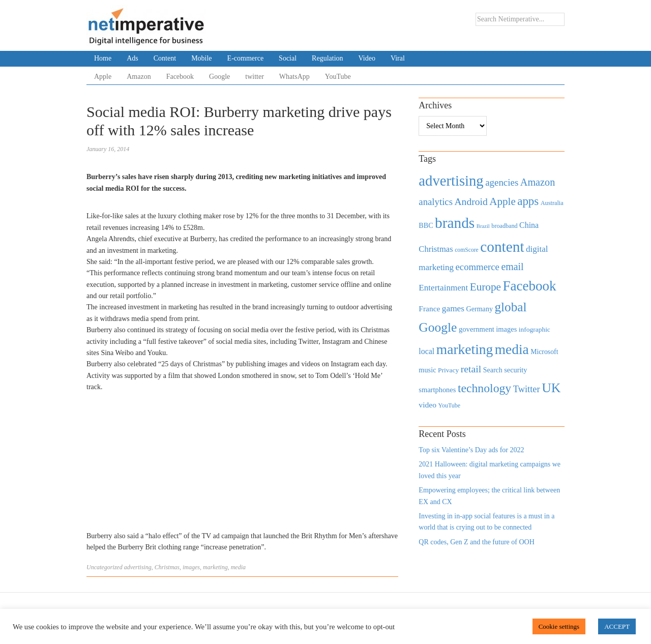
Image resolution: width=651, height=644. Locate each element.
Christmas (167, 567)
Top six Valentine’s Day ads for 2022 (471, 450)
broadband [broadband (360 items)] (504, 226)
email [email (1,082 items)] (512, 267)
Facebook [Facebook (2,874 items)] (529, 286)
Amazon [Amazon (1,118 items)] (538, 182)
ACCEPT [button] (617, 626)
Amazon (139, 77)
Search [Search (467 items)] (493, 370)
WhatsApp (294, 77)
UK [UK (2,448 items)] (551, 388)
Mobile (201, 58)
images (191, 567)
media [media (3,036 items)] (512, 349)
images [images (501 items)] (506, 329)
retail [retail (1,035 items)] (471, 369)
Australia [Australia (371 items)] (552, 203)
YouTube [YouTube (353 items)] (450, 405)
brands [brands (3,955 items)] (455, 223)
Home (103, 58)
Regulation (327, 58)
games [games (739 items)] (453, 309)
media (238, 567)
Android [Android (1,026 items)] (471, 202)
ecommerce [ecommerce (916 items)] (478, 267)
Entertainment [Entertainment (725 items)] (443, 288)
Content (165, 58)
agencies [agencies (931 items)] (502, 182)
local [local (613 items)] (426, 351)
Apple (103, 77)
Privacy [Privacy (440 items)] (448, 370)
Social (288, 58)
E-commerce (246, 58)
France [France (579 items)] (429, 309)
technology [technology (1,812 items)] (484, 388)
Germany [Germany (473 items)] (479, 309)
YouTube (338, 77)
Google (219, 77)
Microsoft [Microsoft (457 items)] (544, 352)
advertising (138, 567)
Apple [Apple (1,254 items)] (502, 201)
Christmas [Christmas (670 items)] (436, 249)
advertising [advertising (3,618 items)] (451, 181)
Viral (398, 58)
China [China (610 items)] (529, 225)
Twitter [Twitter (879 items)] (527, 389)
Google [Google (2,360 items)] (438, 327)
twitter (255, 77)
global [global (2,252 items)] (511, 307)
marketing (215, 567)
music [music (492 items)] (427, 370)
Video (367, 58)
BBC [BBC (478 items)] (426, 225)
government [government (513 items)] (477, 329)
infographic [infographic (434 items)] (535, 329)
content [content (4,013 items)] (502, 247)
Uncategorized (105, 567)
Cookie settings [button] (559, 626)
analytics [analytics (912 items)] (436, 202)
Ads (132, 58)
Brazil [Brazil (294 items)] (483, 226)
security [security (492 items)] (515, 370)
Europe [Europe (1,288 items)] (485, 287)
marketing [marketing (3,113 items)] (465, 349)
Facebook (180, 77)
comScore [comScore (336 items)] (467, 250)
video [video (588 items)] (427, 405)
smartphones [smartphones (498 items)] (437, 390)
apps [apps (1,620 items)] (528, 201)
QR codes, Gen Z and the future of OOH (476, 542)
